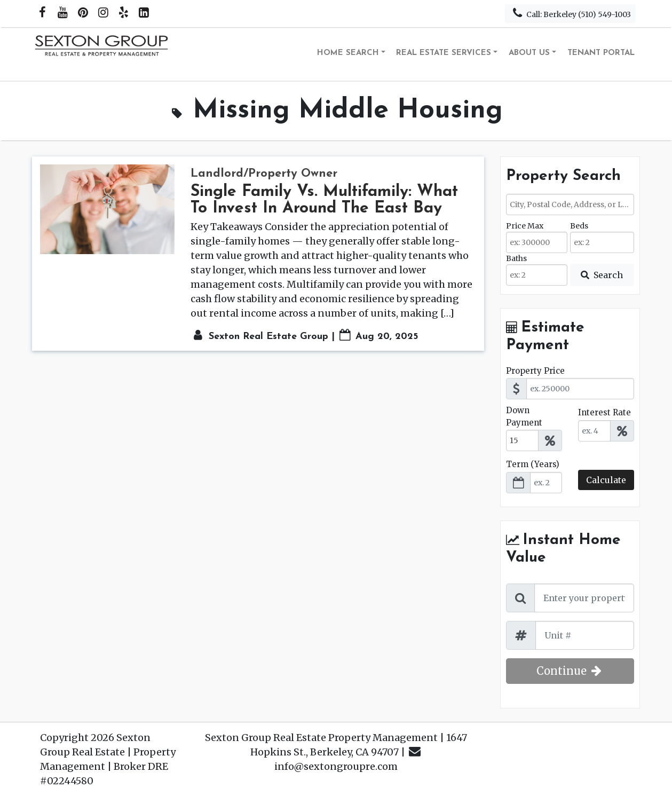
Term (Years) (533, 464)
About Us (529, 53)
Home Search (348, 53)
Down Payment (524, 416)
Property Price (535, 371)
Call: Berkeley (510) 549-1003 (570, 13)
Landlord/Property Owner (264, 174)
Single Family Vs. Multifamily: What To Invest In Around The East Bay (324, 200)
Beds (579, 226)
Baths (516, 258)
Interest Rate (604, 412)
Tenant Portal (601, 53)
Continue (570, 671)
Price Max (525, 226)
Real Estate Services (444, 53)
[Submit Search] (602, 275)
